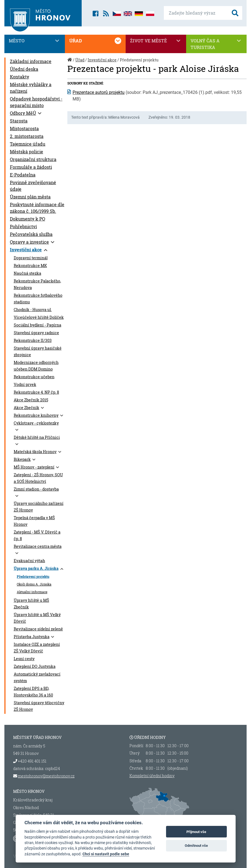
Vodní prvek (25, 385)
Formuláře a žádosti (31, 167)
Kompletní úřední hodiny (152, 776)
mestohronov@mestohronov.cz (46, 776)
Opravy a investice (29, 242)
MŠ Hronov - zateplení (34, 467)
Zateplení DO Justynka (35, 666)
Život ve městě (156, 41)
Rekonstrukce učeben (34, 377)
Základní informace (31, 61)
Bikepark (22, 459)
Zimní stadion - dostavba (36, 489)
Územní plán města (30, 197)
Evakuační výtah (29, 561)
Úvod (70, 63)
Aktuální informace (32, 592)
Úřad (95, 41)
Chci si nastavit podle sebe (106, 854)
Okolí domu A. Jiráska (34, 584)
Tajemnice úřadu (28, 144)
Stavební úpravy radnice (36, 333)
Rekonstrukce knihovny (36, 415)
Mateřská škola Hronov (35, 452)
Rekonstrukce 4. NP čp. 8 (36, 392)
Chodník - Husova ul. (33, 310)
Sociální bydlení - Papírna (38, 325)
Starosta (19, 121)
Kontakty (20, 77)
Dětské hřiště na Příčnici (37, 437)
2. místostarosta (27, 136)
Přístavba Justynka (32, 637)
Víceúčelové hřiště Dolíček (39, 317)
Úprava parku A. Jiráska (36, 568)
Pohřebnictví (23, 226)
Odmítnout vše (196, 846)
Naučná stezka (27, 273)
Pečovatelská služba (31, 234)
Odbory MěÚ (23, 113)
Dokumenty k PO (27, 219)
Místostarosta (24, 128)
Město (35, 41)
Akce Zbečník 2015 (31, 400)
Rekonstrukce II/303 (33, 341)
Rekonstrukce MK (30, 266)
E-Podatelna (23, 175)
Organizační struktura (33, 159)
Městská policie (27, 152)
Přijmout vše (196, 832)
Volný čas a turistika (216, 44)
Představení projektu (33, 577)
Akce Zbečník (27, 408)
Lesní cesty (24, 659)
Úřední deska (24, 69)
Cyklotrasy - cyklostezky (36, 423)
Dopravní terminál (31, 258)
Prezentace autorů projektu (99, 92)
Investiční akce (26, 250)
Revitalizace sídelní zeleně (38, 629)
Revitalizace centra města (38, 546)
